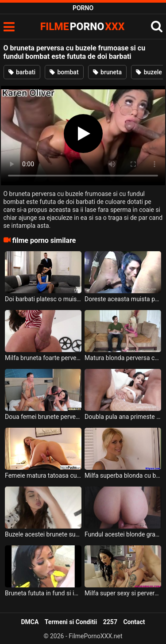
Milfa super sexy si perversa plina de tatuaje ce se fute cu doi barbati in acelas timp (123, 593)
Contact (134, 622)
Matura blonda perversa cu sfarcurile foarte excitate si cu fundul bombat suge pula (123, 358)
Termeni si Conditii (71, 622)
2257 (110, 622)
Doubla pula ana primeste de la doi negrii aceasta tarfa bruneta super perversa (123, 417)
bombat (64, 72)
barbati (22, 72)
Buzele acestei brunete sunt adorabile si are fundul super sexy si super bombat (43, 534)
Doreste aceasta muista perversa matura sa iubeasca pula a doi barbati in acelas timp (123, 299)
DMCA (30, 622)
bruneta (108, 72)
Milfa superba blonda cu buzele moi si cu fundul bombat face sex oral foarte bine (123, 475)
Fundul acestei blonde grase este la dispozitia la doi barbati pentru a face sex (123, 534)
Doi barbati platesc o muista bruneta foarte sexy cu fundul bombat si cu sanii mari (43, 299)
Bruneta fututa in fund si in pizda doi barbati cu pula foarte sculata (43, 593)
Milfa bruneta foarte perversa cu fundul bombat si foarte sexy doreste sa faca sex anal (43, 358)
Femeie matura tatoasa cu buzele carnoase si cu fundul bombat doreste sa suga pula (43, 475)
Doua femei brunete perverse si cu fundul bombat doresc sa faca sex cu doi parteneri (43, 417)
